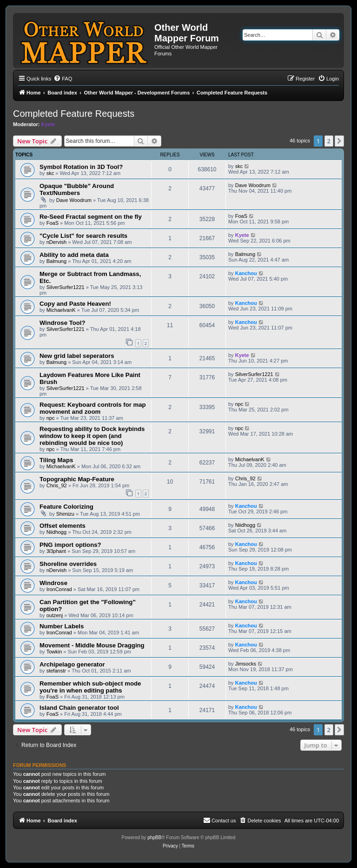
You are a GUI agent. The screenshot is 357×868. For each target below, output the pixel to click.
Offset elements (63, 526)
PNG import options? (70, 545)
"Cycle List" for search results (83, 236)
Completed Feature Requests (74, 114)
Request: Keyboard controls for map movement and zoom (93, 408)
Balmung (56, 261)
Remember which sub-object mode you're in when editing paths (90, 687)
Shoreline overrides (68, 564)
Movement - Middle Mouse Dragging (92, 645)
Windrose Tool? (63, 323)
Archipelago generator (72, 664)
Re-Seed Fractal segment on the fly (91, 217)
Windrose (53, 583)
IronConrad (59, 589)
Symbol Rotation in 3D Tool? (81, 167)
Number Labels (62, 626)
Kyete (48, 124)
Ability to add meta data (74, 255)
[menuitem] (63, 79)
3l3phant (56, 551)
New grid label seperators (77, 356)
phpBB (154, 838)
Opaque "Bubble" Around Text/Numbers (77, 189)
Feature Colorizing (66, 507)
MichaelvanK (61, 310)
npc (51, 418)
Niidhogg (56, 532)
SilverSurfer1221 (66, 287)
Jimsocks (246, 664)
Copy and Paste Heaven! (75, 304)
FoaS (53, 223)
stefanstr (56, 671)
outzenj (55, 615)
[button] (339, 141)
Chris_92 (57, 485)
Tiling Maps (56, 460)
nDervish (56, 242)
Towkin (54, 652)
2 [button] (329, 141)
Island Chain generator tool (79, 708)
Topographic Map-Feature (77, 479)
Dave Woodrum (74, 200)
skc (50, 173)
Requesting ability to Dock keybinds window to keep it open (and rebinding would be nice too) (92, 436)
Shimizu (65, 514)
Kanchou (246, 273)
